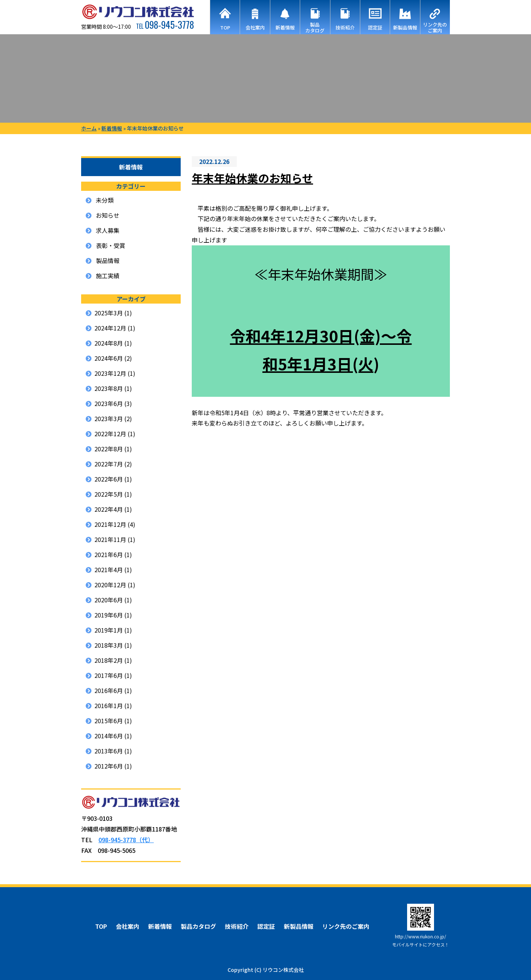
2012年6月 (109, 766)
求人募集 (108, 230)
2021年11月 (110, 539)
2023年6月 (109, 403)
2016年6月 (109, 690)
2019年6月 (109, 615)
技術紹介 (237, 926)
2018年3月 (109, 645)
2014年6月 (109, 736)
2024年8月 (109, 343)
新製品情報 (299, 926)
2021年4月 (109, 570)
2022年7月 (109, 464)
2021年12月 (110, 524)
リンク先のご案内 (346, 926)
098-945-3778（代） (126, 840)
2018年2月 (109, 660)
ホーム (89, 128)
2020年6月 (109, 600)
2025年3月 (109, 313)
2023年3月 (109, 419)
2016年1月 (109, 706)
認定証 (266, 926)
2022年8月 (109, 449)
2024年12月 (110, 328)
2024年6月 (109, 358)
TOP (101, 926)
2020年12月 (110, 585)
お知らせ (108, 215)
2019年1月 (109, 630)
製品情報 (108, 260)
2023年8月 (109, 388)
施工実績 (108, 276)
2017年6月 (109, 675)
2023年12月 (110, 373)
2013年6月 (109, 751)
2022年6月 (109, 479)
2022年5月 (109, 494)
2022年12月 (110, 434)
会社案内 (128, 926)
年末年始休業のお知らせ (252, 178)
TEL (165, 26)
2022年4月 (109, 509)
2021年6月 (109, 554)
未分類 (105, 200)
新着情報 (112, 128)
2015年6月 (109, 721)
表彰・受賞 (111, 245)
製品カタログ (198, 926)
